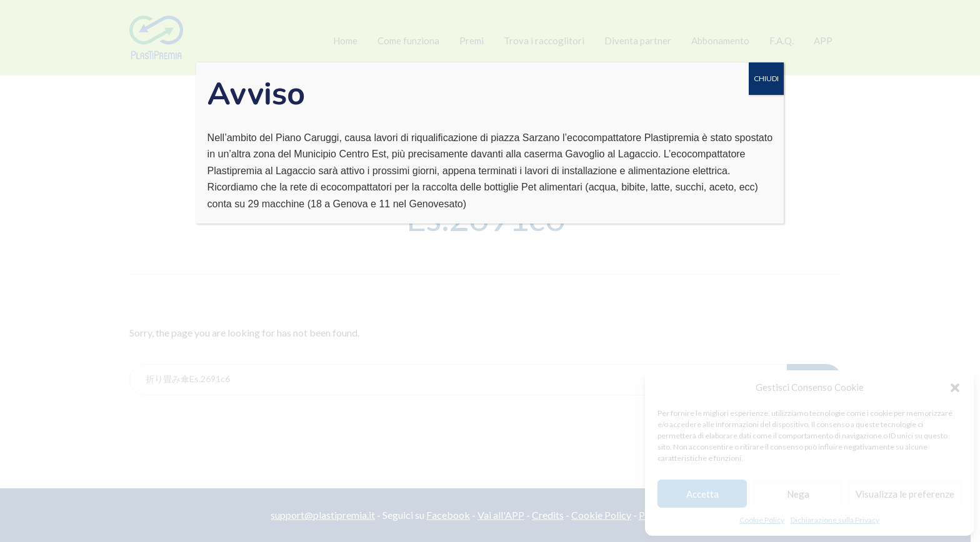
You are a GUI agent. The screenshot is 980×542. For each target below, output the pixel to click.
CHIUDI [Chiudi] (766, 78)
